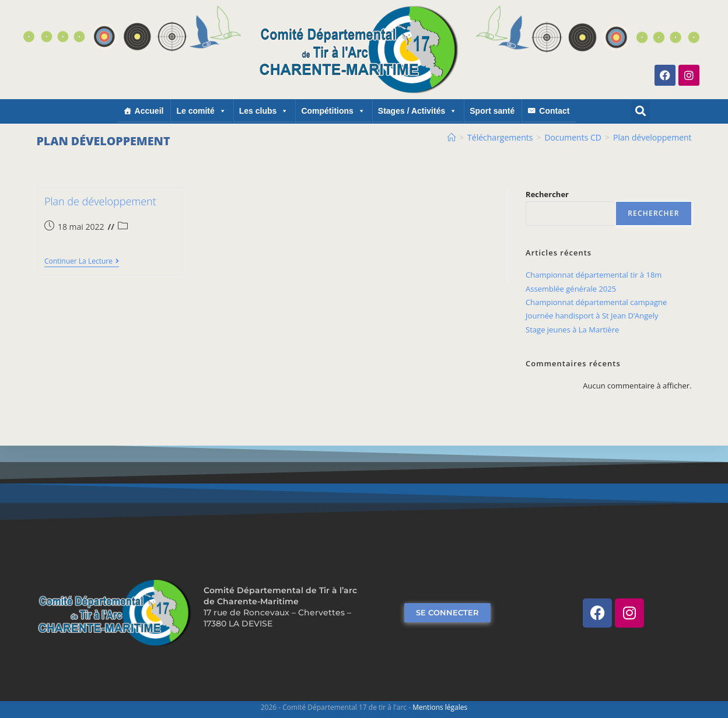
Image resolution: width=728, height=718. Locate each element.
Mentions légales (440, 707)
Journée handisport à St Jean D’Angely (592, 316)
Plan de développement (100, 201)
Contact (554, 111)
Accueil (149, 111)
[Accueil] (452, 137)
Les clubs (264, 111)
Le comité (201, 111)
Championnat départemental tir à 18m (594, 275)
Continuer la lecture (82, 262)
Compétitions (333, 111)
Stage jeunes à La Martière (572, 330)
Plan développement (652, 137)
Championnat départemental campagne (596, 302)
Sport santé (492, 111)
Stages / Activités (417, 111)
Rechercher (547, 194)
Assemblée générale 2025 (571, 289)
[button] (640, 111)
